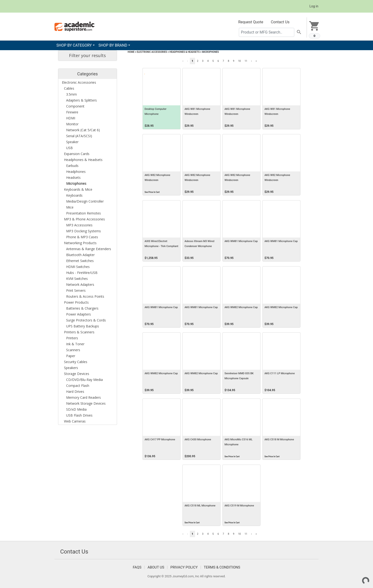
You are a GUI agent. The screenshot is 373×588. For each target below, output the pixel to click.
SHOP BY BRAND (113, 45)
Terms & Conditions (222, 567)
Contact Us (280, 22)
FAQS (137, 567)
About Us (156, 567)
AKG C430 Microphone (198, 440)
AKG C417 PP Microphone (160, 440)
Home (131, 52)
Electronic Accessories (152, 52)
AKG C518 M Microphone (279, 440)
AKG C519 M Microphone (239, 506)
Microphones (210, 52)
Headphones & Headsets (184, 52)
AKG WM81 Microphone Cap (241, 241)
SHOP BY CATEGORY (74, 45)
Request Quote (251, 22)
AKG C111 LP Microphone (280, 373)
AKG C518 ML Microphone (200, 506)
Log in (314, 6)
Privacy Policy (184, 567)
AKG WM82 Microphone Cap (241, 307)
